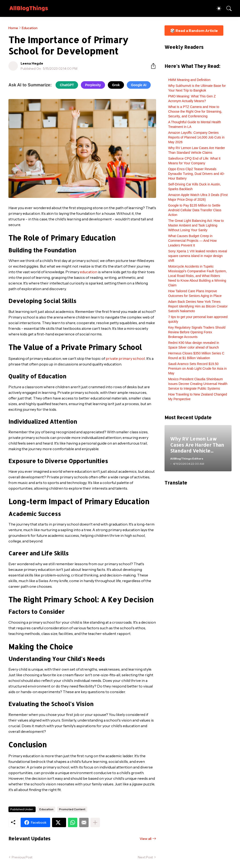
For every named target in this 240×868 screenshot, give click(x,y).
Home (13, 28)
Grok (116, 85)
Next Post (145, 857)
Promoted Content (72, 809)
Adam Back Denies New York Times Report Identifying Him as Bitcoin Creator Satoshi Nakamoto (198, 306)
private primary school (125, 358)
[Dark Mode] (217, 8)
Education (30, 28)
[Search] (227, 8)
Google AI (139, 85)
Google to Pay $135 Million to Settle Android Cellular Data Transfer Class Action (195, 210)
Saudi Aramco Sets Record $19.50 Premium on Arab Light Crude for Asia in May (197, 369)
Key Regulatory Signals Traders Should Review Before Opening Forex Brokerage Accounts (197, 332)
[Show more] (95, 822)
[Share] (151, 66)
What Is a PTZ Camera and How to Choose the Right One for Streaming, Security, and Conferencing (195, 111)
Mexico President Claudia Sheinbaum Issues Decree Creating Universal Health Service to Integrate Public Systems (198, 384)
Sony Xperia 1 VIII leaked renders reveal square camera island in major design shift (197, 256)
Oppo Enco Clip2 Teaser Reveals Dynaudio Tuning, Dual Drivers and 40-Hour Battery (196, 174)
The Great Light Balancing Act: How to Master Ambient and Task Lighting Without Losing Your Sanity (196, 225)
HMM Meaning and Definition (189, 80)
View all (146, 839)
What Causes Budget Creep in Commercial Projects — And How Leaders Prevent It (192, 241)
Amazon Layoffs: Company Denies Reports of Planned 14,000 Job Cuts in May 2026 (196, 137)
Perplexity (93, 85)
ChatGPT (67, 85)
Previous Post (22, 857)
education (89, 272)
